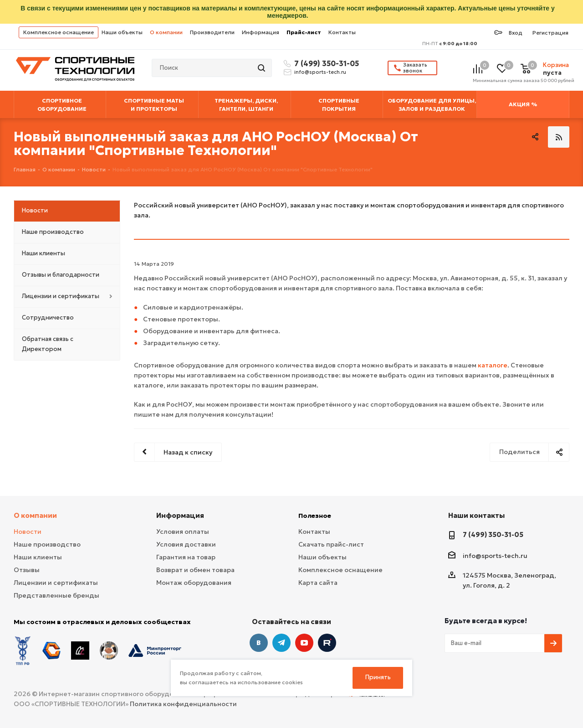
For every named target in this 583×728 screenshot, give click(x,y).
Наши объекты (122, 32)
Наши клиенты (38, 557)
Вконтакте (259, 643)
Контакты (342, 32)
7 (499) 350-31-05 (325, 63)
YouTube (304, 643)
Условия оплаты (183, 532)
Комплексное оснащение (59, 32)
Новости (28, 532)
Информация (261, 32)
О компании (166, 32)
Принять (378, 677)
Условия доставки (186, 544)
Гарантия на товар (186, 557)
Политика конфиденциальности (183, 704)
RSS (559, 137)
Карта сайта (318, 583)
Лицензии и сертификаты (56, 583)
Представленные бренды (56, 595)
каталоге (493, 365)
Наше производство (47, 544)
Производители (212, 32)
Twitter (327, 643)
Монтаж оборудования (194, 583)
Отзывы (27, 570)
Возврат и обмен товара (195, 570)
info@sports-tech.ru (320, 72)
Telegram (281, 643)
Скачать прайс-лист (331, 544)
